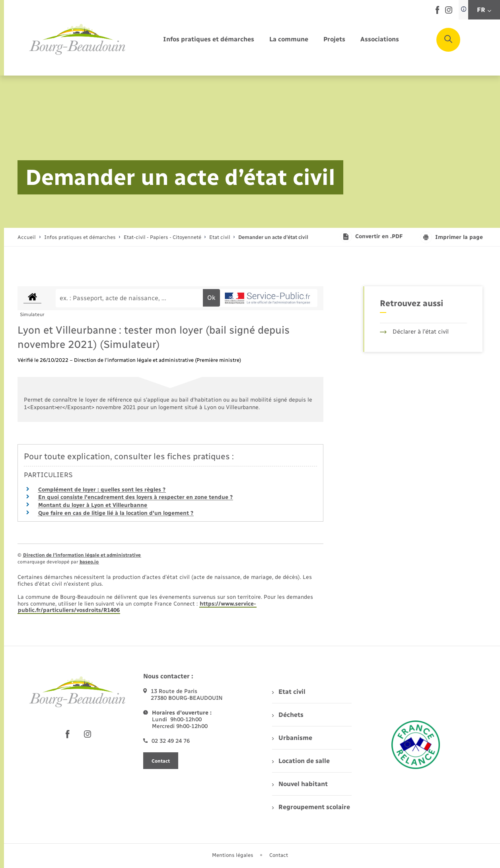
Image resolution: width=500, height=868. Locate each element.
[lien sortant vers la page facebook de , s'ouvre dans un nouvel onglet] (437, 12)
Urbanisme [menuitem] (292, 738)
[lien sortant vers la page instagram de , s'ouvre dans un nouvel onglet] (449, 12)
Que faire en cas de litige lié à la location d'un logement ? (116, 513)
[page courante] (273, 237)
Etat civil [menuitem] (289, 692)
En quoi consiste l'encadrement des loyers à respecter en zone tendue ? (135, 497)
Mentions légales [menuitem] (233, 855)
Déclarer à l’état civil (414, 332)
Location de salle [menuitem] (301, 761)
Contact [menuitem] (279, 855)
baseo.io (89, 562)
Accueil (27, 237)
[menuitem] (209, 40)
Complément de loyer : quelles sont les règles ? (102, 490)
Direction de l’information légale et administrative (82, 555)
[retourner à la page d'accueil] (78, 40)
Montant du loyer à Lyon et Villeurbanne (93, 505)
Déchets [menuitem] (288, 715)
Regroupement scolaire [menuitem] (311, 807)
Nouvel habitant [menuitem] (300, 784)
